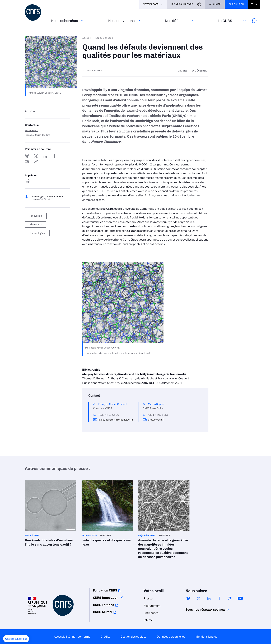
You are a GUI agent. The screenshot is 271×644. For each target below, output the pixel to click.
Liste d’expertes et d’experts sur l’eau (107, 514)
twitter (199, 598)
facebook (219, 598)
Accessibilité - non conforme (72, 637)
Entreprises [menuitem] (151, 613)
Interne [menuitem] (148, 620)
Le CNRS (225, 21)
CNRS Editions (104, 605)
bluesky (188, 598)
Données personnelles (171, 637)
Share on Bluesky (27, 156)
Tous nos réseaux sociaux (199, 610)
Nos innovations (121, 21)
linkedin (209, 598)
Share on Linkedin (45, 156)
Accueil (87, 38)
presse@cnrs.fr (156, 420)
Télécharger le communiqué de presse (47, 198)
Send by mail (27, 162)
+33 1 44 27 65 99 (109, 415)
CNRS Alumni (103, 612)
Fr (252, 4)
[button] (16, 639)
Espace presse (104, 38)
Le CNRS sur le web (182, 4)
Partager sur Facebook (54, 156)
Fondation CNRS (105, 590)
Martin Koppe (32, 130)
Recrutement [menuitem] (152, 606)
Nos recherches (65, 21)
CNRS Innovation (106, 598)
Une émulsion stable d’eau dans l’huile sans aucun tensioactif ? (51, 514)
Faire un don (236, 4)
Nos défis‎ (173, 21)
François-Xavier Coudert (37, 135)
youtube (240, 598)
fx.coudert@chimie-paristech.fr (116, 420)
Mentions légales (206, 637)
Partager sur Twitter (36, 156)
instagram (230, 598)
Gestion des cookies (133, 637)
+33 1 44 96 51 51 (158, 415)
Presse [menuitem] (148, 598)
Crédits (105, 637)
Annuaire (215, 4)
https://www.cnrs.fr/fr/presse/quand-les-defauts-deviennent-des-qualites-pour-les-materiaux (36, 162)
